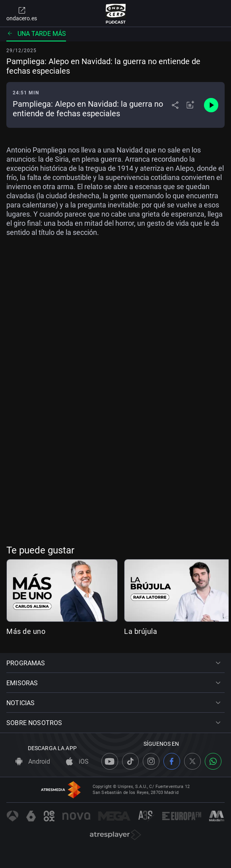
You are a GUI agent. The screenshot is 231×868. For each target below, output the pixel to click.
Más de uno (26, 631)
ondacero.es (22, 14)
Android (33, 761)
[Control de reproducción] (211, 105)
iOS (77, 761)
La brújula (141, 631)
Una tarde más (36, 34)
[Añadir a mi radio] (190, 105)
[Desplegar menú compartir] (175, 105)
